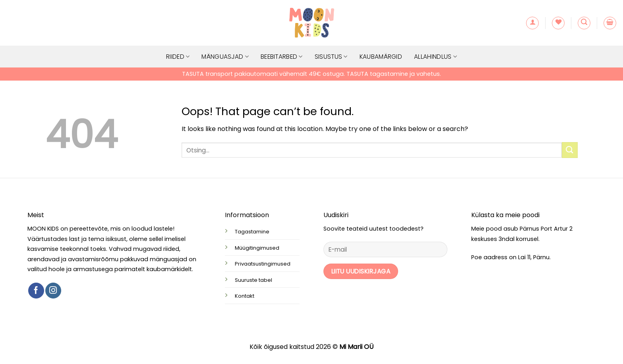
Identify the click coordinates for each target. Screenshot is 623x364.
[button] (532, 23)
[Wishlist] (558, 23)
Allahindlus (435, 57)
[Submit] (570, 150)
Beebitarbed (282, 57)
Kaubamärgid (381, 57)
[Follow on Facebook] (36, 291)
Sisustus (331, 57)
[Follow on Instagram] (53, 291)
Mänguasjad (225, 57)
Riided (178, 57)
